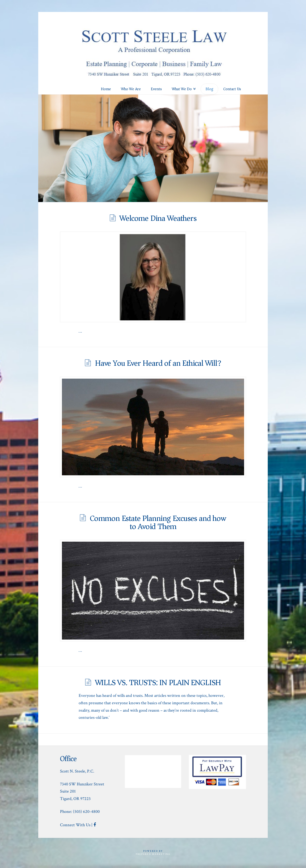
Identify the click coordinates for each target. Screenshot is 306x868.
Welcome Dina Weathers (158, 218)
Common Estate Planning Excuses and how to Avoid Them (158, 522)
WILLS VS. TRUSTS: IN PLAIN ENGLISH (158, 683)
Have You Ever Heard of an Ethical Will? (158, 363)
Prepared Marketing (153, 854)
